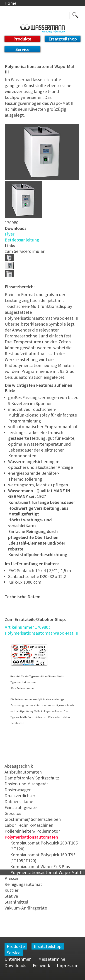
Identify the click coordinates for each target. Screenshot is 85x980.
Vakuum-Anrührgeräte (26, 908)
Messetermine (52, 959)
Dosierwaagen (18, 790)
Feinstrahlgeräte (21, 807)
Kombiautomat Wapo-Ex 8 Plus (40, 866)
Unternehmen (18, 959)
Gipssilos (13, 813)
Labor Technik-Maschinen (29, 825)
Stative (11, 896)
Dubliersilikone (19, 801)
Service (22, 49)
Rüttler (11, 890)
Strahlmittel (16, 902)
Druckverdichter (20, 795)
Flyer (10, 234)
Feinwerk (41, 965)
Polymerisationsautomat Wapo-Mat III (47, 872)
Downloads (15, 965)
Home (10, 3)
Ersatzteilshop (63, 39)
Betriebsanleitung (22, 240)
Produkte (22, 39)
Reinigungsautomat (23, 884)
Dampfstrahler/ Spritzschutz (32, 778)
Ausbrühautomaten (23, 772)
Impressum (68, 965)
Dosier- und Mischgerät (26, 784)
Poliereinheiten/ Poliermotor (32, 831)
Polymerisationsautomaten (31, 837)
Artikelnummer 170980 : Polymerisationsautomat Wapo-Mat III (42, 630)
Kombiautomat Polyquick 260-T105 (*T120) (44, 846)
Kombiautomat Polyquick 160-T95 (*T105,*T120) (43, 858)
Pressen (12, 878)
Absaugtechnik (19, 766)
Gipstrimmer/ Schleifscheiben (33, 819)
